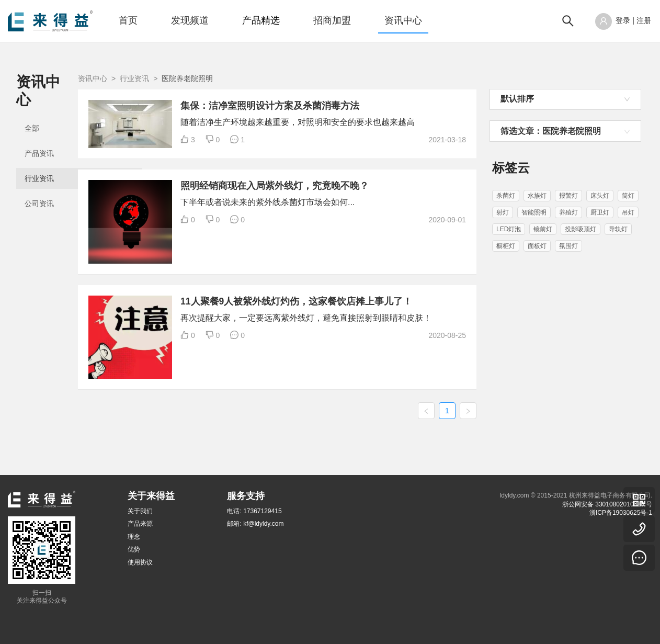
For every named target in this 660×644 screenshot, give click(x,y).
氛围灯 (568, 246)
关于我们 (140, 511)
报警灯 (568, 196)
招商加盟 (332, 20)
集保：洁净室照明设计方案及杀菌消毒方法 (365, 106)
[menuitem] (128, 21)
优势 (134, 549)
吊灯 (628, 212)
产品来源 (140, 524)
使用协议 (140, 562)
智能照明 (534, 212)
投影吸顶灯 (581, 229)
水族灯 (537, 196)
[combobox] (565, 99)
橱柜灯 (506, 246)
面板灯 (537, 246)
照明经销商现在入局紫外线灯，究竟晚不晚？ (370, 195)
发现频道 (190, 20)
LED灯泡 (509, 229)
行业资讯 (39, 161)
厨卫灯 (600, 212)
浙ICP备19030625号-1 (621, 513)
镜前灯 (543, 229)
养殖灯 (568, 212)
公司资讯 (39, 186)
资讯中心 (403, 20)
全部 (32, 111)
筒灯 (628, 196)
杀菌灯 (506, 196)
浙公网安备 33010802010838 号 (607, 504)
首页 (128, 20)
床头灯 (600, 196)
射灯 (503, 212)
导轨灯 (618, 229)
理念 (134, 537)
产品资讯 (39, 136)
